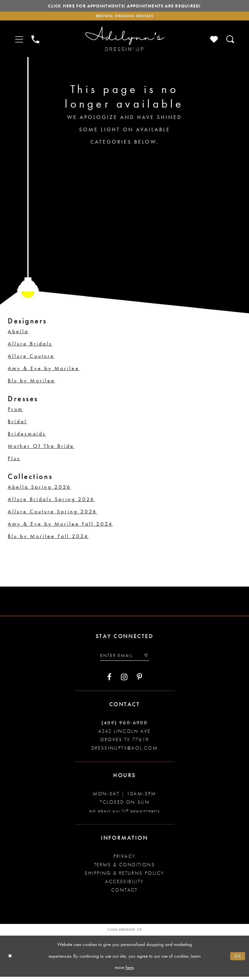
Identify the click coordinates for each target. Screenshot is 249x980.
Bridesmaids (27, 436)
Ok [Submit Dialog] (238, 959)
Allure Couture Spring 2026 (52, 514)
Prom (15, 411)
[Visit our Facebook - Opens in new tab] (109, 680)
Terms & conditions (124, 868)
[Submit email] (148, 658)
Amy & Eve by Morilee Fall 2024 (60, 526)
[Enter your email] (124, 658)
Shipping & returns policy (124, 876)
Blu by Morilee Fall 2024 (48, 538)
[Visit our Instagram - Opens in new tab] (124, 680)
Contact (124, 893)
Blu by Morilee (31, 383)
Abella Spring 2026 (39, 489)
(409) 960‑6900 (125, 726)
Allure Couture (31, 358)
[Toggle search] (231, 41)
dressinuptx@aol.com (125, 751)
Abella (18, 334)
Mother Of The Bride (41, 448)
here (130, 971)
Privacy (125, 859)
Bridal (17, 424)
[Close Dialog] (11, 959)
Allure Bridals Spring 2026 (51, 502)
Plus (14, 461)
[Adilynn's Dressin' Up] (124, 41)
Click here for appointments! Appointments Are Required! (124, 7)
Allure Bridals (30, 346)
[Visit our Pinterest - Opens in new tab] (139, 680)
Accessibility (124, 885)
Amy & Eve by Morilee (44, 371)
